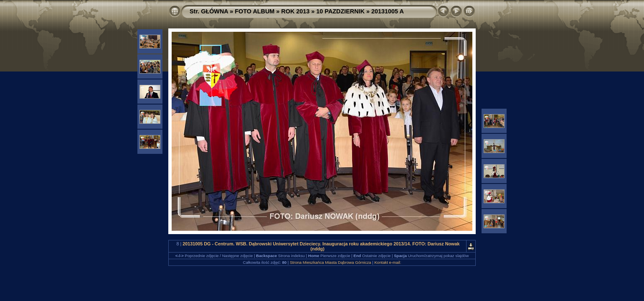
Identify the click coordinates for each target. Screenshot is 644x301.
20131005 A (388, 11)
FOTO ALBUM (255, 11)
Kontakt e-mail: (388, 262)
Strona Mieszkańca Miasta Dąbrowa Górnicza (331, 262)
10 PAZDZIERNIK (340, 11)
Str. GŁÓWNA (209, 11)
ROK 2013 (295, 11)
